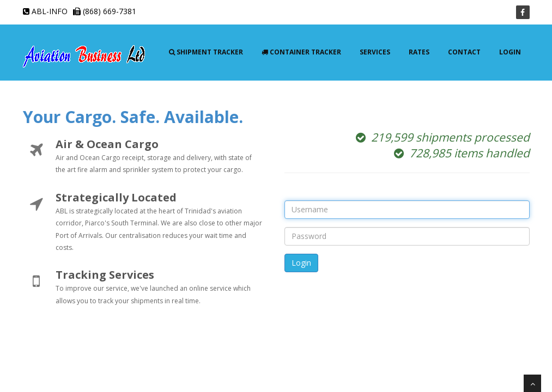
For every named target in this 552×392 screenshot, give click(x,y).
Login (510, 52)
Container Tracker (301, 52)
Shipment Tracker (206, 52)
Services (375, 52)
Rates (419, 52)
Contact (464, 52)
